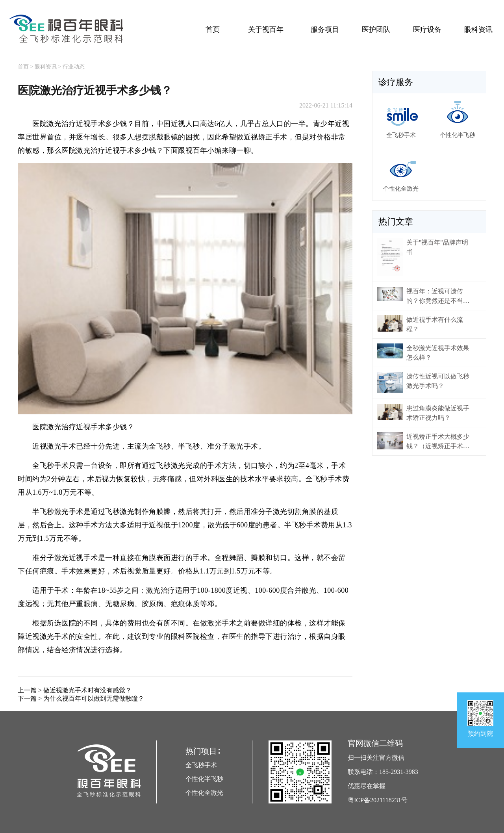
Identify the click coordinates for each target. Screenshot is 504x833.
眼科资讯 (478, 30)
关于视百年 (266, 30)
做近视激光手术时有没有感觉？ (87, 690)
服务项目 (325, 30)
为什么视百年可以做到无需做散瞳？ (94, 698)
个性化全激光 (204, 793)
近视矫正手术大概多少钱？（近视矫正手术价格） (438, 446)
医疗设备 (427, 30)
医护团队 (376, 30)
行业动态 (74, 67)
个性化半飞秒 (204, 779)
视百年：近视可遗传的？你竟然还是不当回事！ (438, 301)
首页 (213, 30)
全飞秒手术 (201, 765)
